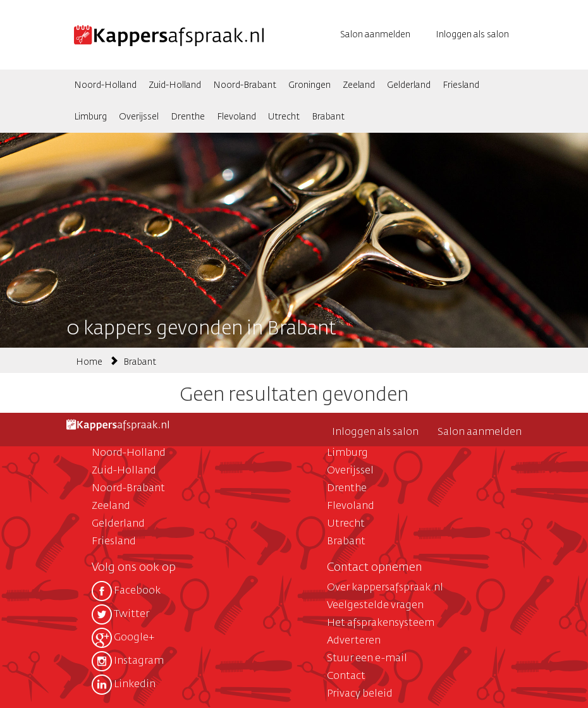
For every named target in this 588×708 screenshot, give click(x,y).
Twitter (120, 614)
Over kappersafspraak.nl (385, 588)
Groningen (309, 85)
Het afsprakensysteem (381, 623)
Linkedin (124, 685)
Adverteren (354, 641)
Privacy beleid (360, 694)
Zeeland (359, 85)
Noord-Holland (105, 85)
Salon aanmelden (375, 35)
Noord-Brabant (245, 85)
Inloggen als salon (472, 35)
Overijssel (139, 117)
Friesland (461, 85)
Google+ (123, 638)
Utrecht (284, 117)
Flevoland (236, 117)
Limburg (90, 117)
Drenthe (188, 117)
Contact (346, 676)
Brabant (328, 117)
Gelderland (409, 85)
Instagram (128, 661)
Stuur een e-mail (367, 659)
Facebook (126, 591)
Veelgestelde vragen (375, 606)
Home (89, 362)
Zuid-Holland (175, 85)
